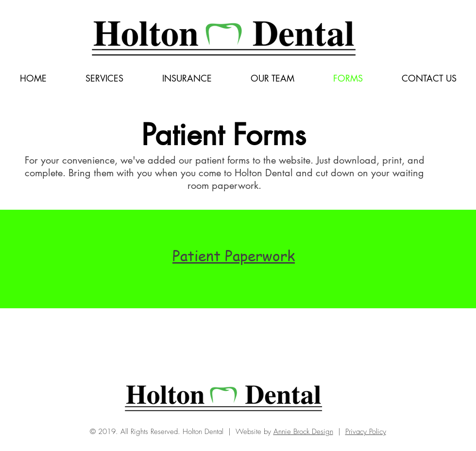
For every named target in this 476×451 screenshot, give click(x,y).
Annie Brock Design (303, 432)
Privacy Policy (366, 432)
